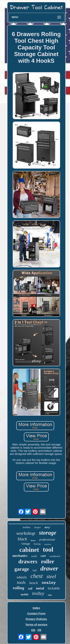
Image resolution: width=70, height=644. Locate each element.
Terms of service (36, 624)
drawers (28, 561)
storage (48, 533)
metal (40, 588)
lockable (54, 588)
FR (39, 630)
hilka (50, 595)
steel (51, 576)
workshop (26, 533)
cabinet (29, 550)
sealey (49, 583)
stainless (48, 544)
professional (47, 540)
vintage (26, 544)
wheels (22, 577)
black (22, 539)
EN (33, 630)
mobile (25, 594)
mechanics (20, 556)
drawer (49, 568)
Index (36, 608)
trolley (38, 593)
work (34, 556)
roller (48, 561)
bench (34, 583)
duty (47, 528)
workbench (55, 556)
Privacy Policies (36, 619)
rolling (19, 588)
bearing (37, 544)
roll (30, 589)
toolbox (27, 527)
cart (43, 556)
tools (21, 582)
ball (35, 570)
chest (37, 576)
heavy (33, 540)
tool (48, 550)
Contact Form (36, 613)
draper (37, 527)
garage (22, 569)
